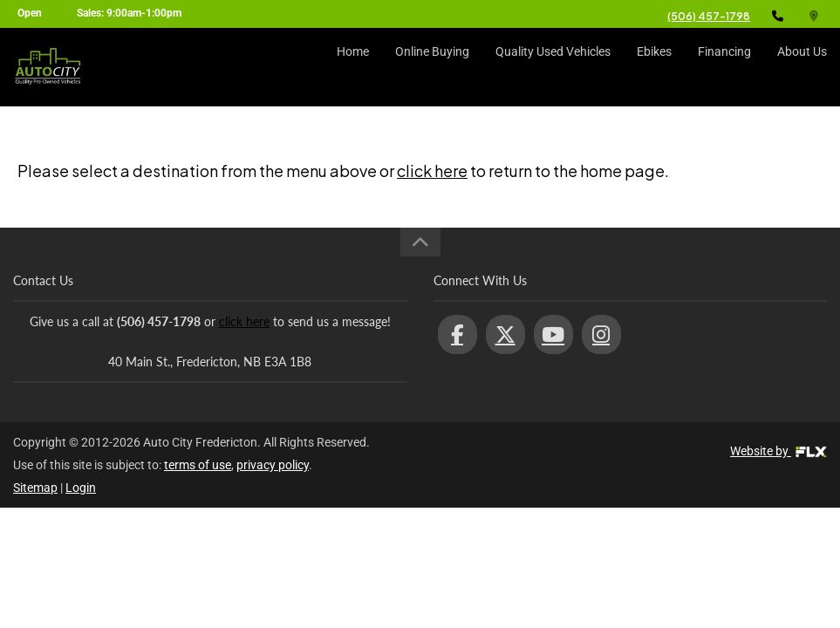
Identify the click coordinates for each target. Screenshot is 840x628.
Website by (779, 451)
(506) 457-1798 (709, 16)
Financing (724, 67)
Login (81, 488)
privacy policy (273, 465)
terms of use (198, 465)
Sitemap (35, 488)
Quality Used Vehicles (553, 67)
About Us (802, 67)
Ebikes (654, 67)
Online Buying (432, 67)
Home (353, 67)
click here (432, 171)
